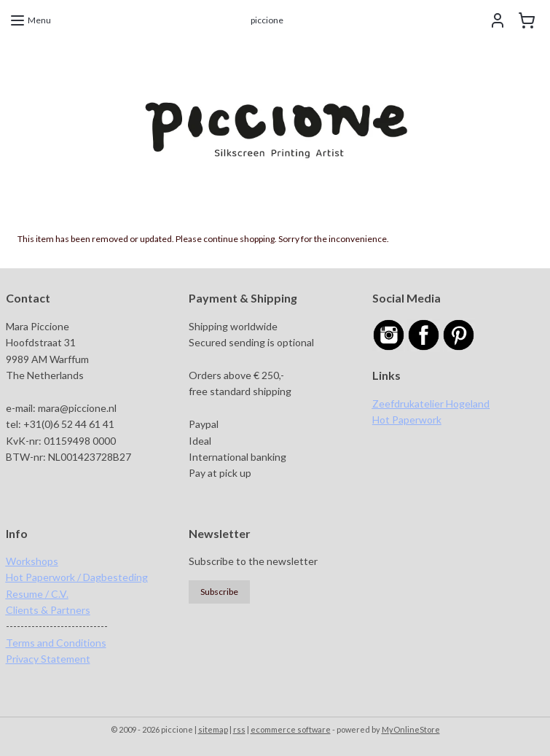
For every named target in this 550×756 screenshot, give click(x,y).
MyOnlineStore (411, 729)
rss (239, 729)
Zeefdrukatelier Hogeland (431, 404)
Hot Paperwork (407, 420)
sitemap (213, 729)
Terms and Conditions (56, 643)
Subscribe (219, 592)
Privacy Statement (48, 659)
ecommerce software (291, 729)
